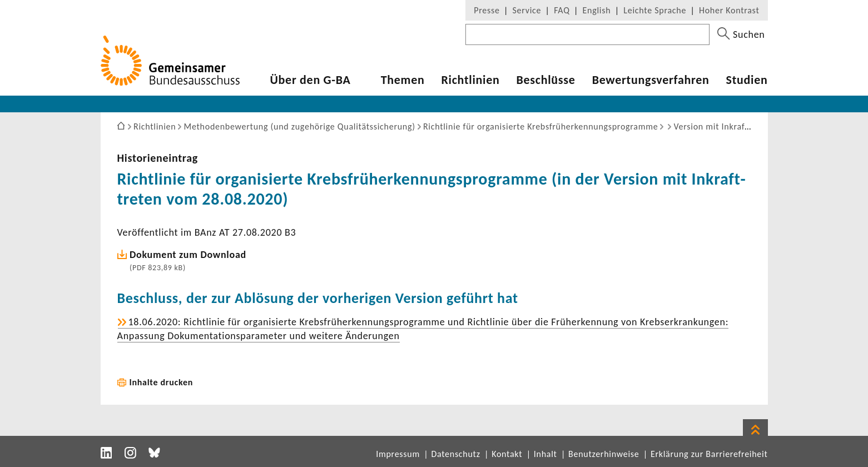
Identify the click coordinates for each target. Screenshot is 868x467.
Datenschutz (455, 454)
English (597, 10)
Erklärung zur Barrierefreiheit (709, 454)
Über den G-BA (311, 80)
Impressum (398, 454)
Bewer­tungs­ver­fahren (651, 80)
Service (527, 10)
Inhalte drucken (162, 382)
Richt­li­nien (470, 80)
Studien (747, 80)
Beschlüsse (545, 80)
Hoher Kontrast (729, 10)
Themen (403, 80)
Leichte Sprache (655, 10)
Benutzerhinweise (604, 454)
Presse (487, 10)
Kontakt (507, 454)
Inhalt (545, 454)
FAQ (562, 10)
